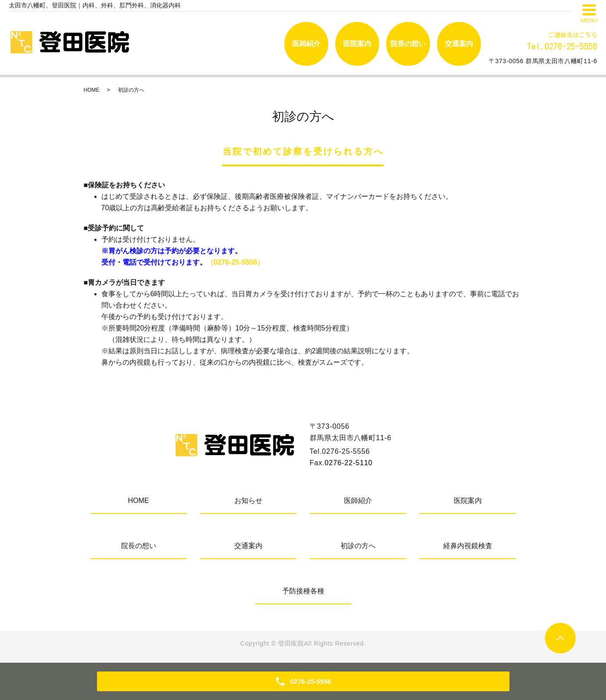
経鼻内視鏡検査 (468, 546)
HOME (92, 90)
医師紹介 (306, 44)
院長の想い (408, 44)
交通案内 (459, 44)
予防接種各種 (303, 591)
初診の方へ (358, 546)
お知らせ (248, 501)
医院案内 (357, 44)
